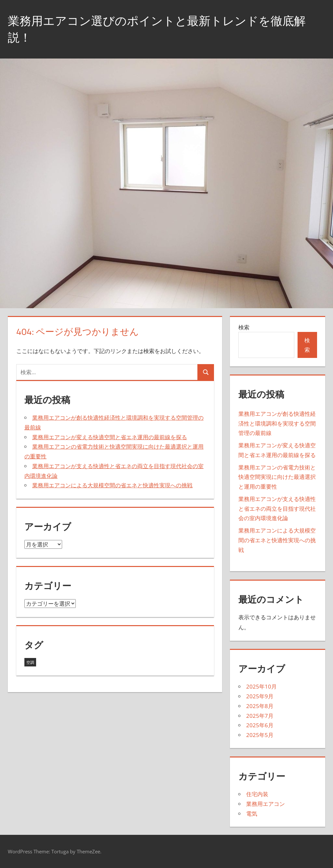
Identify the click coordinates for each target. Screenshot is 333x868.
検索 (244, 327)
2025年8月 (260, 706)
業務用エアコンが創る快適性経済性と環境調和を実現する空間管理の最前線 (277, 423)
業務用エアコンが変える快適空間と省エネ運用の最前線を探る (110, 437)
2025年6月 (260, 725)
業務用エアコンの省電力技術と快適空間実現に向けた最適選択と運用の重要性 (277, 477)
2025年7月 (260, 716)
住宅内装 (257, 794)
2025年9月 (260, 696)
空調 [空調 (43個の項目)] (30, 662)
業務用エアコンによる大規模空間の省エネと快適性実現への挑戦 (112, 485)
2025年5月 (260, 735)
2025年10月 (261, 686)
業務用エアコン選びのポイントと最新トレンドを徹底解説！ (157, 29)
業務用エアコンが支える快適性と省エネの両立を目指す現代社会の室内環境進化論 (277, 509)
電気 (252, 814)
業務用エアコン (266, 804)
